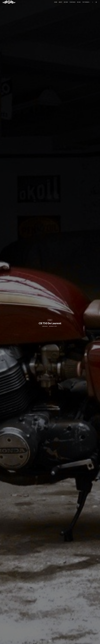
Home (56, 2)
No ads (79, 2)
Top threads (86, 2)
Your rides (72, 2)
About (61, 2)
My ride (66, 2)
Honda (50, 320)
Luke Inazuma (45, 326)
